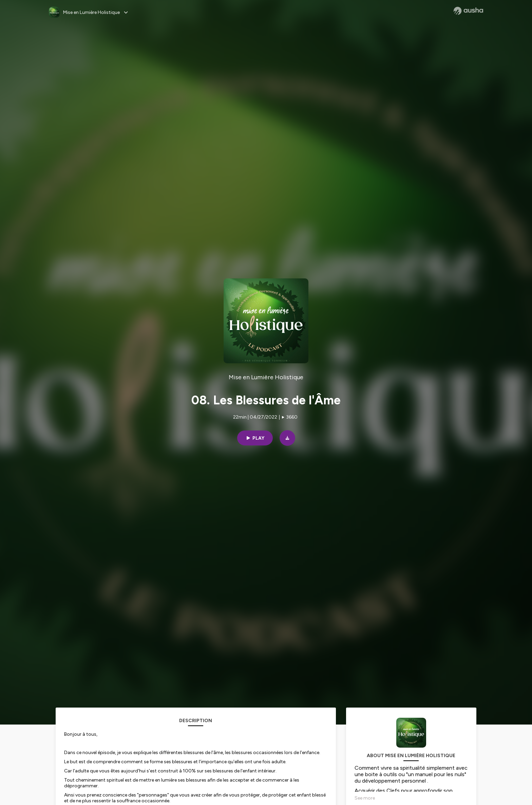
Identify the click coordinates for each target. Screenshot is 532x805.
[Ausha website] (468, 11)
